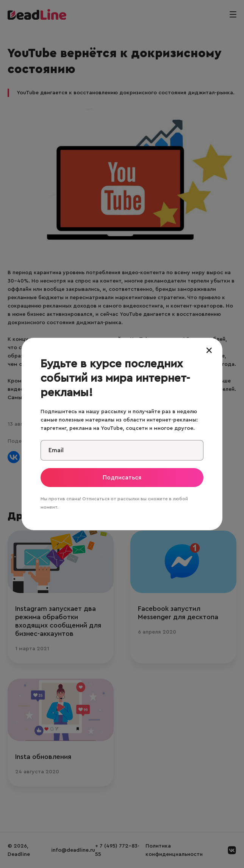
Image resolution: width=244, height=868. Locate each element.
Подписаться (122, 478)
